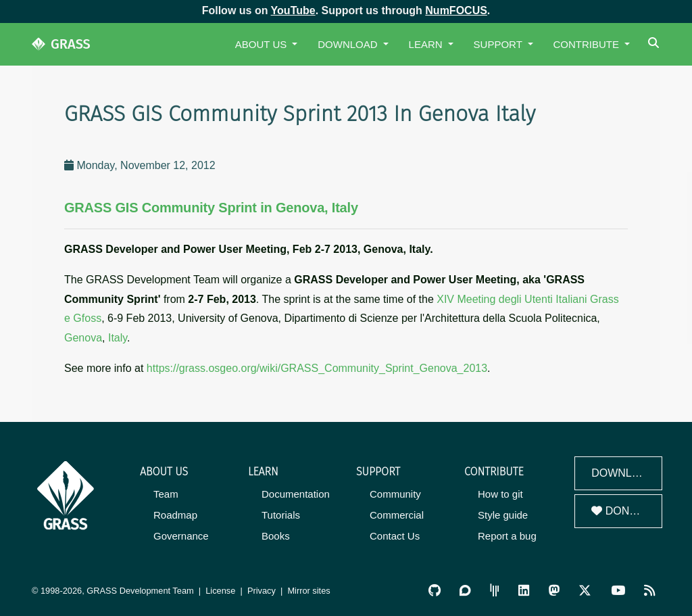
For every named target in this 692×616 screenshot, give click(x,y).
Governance (181, 536)
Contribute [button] (588, 44)
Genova (83, 338)
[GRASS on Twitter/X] (585, 591)
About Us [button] (263, 44)
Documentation (296, 494)
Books (276, 536)
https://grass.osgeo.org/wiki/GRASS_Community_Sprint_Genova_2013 (317, 368)
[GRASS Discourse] (465, 591)
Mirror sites (308, 591)
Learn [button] (427, 44)
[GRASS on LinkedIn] (524, 591)
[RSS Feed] (649, 591)
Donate (620, 511)
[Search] (655, 44)
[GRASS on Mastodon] (554, 591)
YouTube (293, 10)
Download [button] (349, 44)
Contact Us (395, 536)
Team (166, 494)
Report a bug (507, 536)
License (220, 591)
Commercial (397, 515)
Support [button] (499, 44)
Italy (118, 338)
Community (395, 494)
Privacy (262, 591)
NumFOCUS (456, 10)
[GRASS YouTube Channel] (618, 591)
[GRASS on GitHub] (435, 591)
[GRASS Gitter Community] (495, 591)
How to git (500, 494)
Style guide (503, 515)
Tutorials (281, 515)
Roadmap (175, 515)
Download (623, 473)
